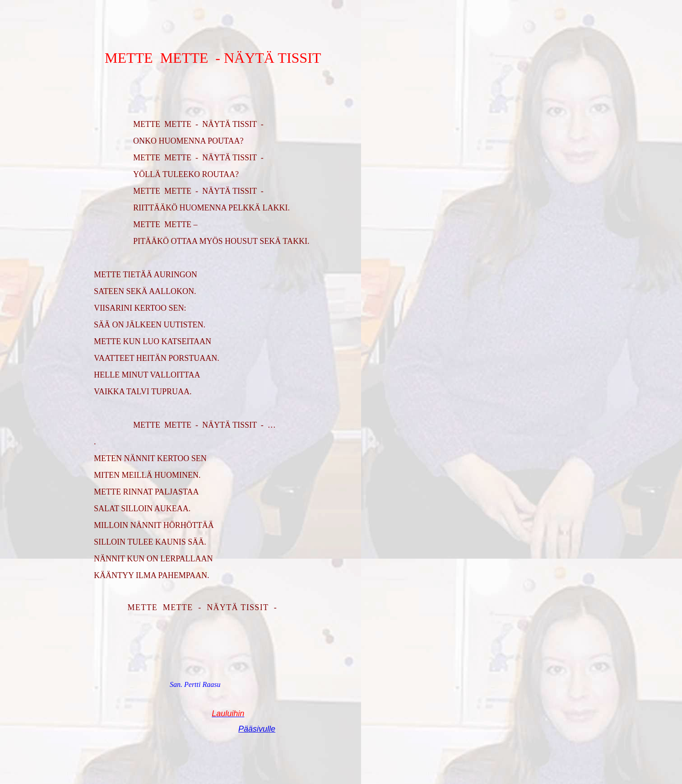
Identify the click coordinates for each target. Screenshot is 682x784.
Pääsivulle (257, 729)
